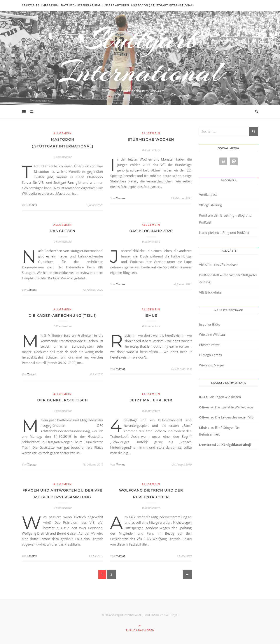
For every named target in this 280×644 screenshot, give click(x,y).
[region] (57, 607)
